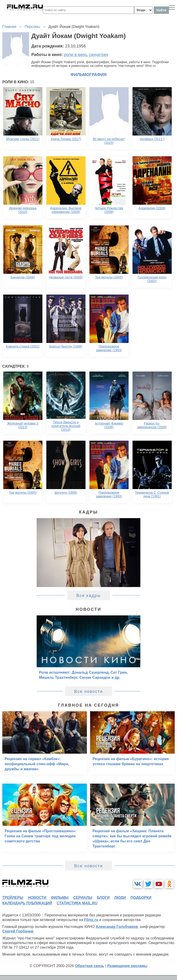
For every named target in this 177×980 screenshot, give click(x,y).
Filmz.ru (91, 920)
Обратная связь (90, 966)
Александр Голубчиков (117, 927)
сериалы (83, 898)
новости (37, 898)
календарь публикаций (27, 903)
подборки (141, 898)
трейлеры (13, 898)
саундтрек (98, 55)
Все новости (89, 691)
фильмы (60, 898)
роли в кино (75, 55)
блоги (103, 898)
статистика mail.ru (77, 903)
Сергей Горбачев (18, 931)
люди (120, 898)
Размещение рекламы (127, 966)
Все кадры (88, 596)
